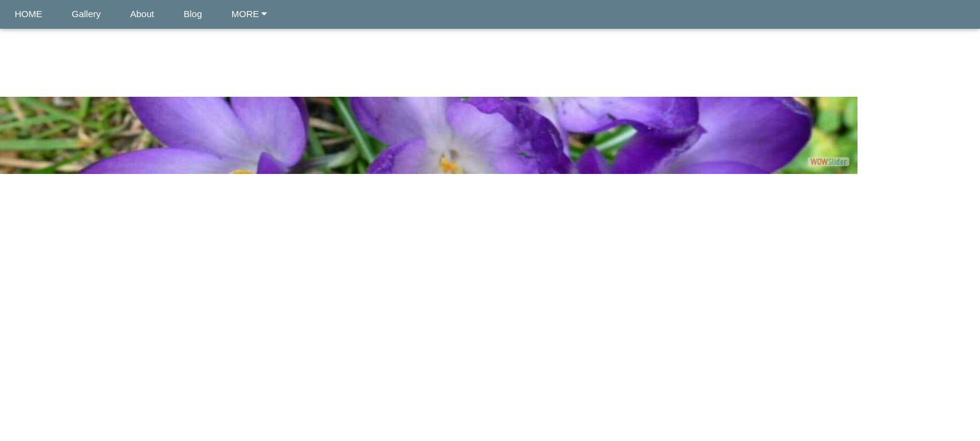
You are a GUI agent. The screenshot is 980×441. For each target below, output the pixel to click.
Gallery (86, 14)
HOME (28, 14)
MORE (249, 14)
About (142, 14)
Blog (193, 14)
